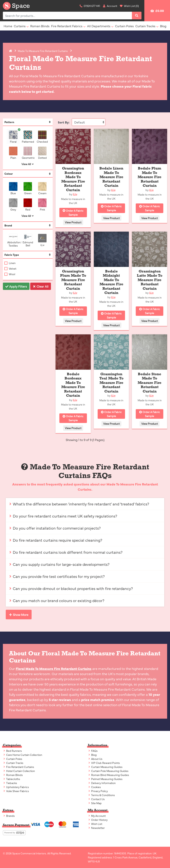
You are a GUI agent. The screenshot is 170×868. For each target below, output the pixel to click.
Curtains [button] (20, 26)
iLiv (43, 240)
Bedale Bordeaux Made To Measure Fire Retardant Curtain (73, 385)
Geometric (28, 153)
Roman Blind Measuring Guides (108, 775)
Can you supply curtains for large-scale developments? (59, 564)
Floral (14, 137)
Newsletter (96, 828)
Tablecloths (11, 779)
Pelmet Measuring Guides (105, 779)
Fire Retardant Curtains (18, 767)
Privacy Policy (98, 791)
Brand (28, 225)
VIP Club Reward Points (104, 763)
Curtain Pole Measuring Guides (108, 771)
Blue (14, 188)
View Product (73, 222)
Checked (42, 137)
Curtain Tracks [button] (145, 26)
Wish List (95, 824)
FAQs (93, 751)
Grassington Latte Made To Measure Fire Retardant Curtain (150, 280)
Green (29, 188)
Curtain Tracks (13, 763)
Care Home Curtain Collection (22, 755)
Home (8, 26)
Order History (98, 820)
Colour (28, 174)
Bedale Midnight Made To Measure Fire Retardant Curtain (111, 282)
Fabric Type (28, 255)
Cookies (94, 787)
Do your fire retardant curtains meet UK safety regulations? (63, 516)
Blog (163, 26)
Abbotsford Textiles (13, 240)
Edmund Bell (28, 240)
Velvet (12, 268)
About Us (95, 759)
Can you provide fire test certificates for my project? (57, 576)
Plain (14, 153)
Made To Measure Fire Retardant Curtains (43, 51)
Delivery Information (102, 783)
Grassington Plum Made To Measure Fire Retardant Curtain (73, 280)
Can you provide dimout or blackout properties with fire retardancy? (71, 588)
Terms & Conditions (101, 795)
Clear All (41, 286)
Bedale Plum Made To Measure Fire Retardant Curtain (150, 177)
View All (28, 164)
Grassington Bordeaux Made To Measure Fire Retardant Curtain (73, 179)
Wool (12, 274)
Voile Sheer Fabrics (16, 791)
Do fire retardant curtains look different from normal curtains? (66, 552)
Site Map (95, 803)
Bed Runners (12, 751)
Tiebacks (10, 783)
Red (29, 205)
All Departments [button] (99, 26)
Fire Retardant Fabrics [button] (67, 26)
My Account (97, 816)
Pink (43, 205)
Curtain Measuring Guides (105, 767)
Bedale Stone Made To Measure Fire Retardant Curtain (150, 383)
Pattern (28, 122)
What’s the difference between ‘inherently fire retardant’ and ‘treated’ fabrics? (79, 504)
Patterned (28, 137)
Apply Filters (16, 286)
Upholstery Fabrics (16, 787)
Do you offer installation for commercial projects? (55, 528)
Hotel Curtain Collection (19, 771)
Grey (14, 205)
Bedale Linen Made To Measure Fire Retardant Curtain (111, 177)
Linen (12, 263)
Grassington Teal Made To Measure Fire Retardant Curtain (111, 383)
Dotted (43, 153)
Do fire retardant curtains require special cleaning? (56, 540)
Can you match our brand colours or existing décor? (57, 600)
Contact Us (96, 799)
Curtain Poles (124, 26)
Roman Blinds (40, 26)
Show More (19, 615)
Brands (9, 816)
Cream (43, 188)
